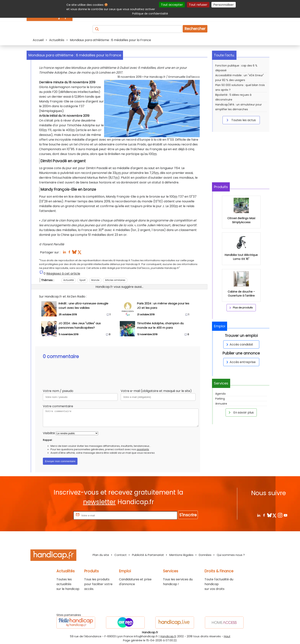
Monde (95, 280)
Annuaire (221, 404)
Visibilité (49, 433)
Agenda (220, 394)
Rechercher (195, 29)
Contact (121, 555)
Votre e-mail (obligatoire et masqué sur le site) (156, 391)
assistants (143, 449)
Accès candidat (239, 344)
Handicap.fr (168, 636)
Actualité (68, 280)
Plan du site (101, 555)
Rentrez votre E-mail (57, 515)
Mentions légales (181, 555)
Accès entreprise (240, 362)
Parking (220, 399)
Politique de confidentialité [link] (150, 14)
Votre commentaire (58, 406)
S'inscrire (188, 515)
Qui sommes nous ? (231, 555)
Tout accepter (172, 5)
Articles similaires (115, 280)
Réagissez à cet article (63, 274)
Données (205, 555)
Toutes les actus (240, 120)
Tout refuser (198, 5)
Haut (227, 636)
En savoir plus (240, 412)
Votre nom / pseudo (58, 391)
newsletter (99, 502)
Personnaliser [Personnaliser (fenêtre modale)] (224, 5)
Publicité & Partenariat (148, 555)
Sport (82, 280)
